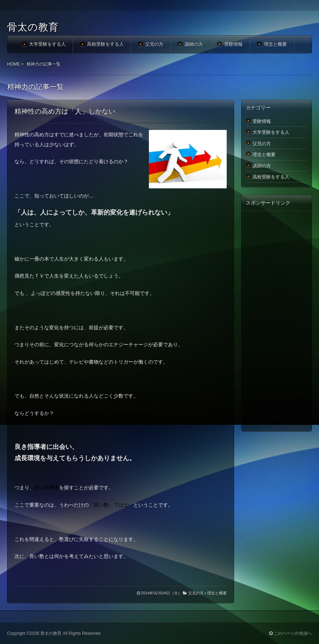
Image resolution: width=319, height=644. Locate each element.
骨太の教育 (33, 27)
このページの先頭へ (291, 633)
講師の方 (194, 44)
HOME (13, 64)
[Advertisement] (277, 321)
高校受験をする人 (105, 44)
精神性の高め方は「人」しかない (65, 111)
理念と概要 (275, 44)
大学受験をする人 (47, 44)
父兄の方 (154, 44)
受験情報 (233, 44)
